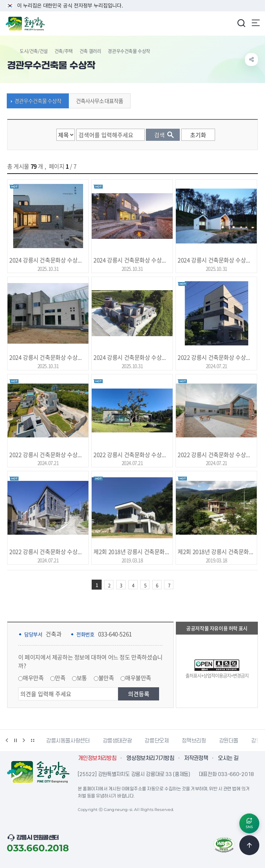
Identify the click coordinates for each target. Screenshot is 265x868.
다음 (24, 740)
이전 (7, 740)
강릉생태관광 (117, 741)
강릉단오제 (157, 741)
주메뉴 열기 (256, 23)
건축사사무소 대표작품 (98, 101)
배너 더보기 (32, 740)
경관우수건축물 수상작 (36, 101)
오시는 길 (228, 758)
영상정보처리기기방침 (150, 758)
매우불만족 (138, 678)
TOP (249, 845)
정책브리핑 (194, 741)
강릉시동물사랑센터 (68, 741)
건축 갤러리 (90, 51)
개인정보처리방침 (97, 758)
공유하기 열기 (251, 60)
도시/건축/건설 (34, 51)
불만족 (106, 678)
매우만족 (33, 678)
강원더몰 (229, 741)
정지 (15, 740)
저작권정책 (196, 758)
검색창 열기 (241, 23)
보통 (82, 678)
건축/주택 (64, 51)
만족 (60, 678)
